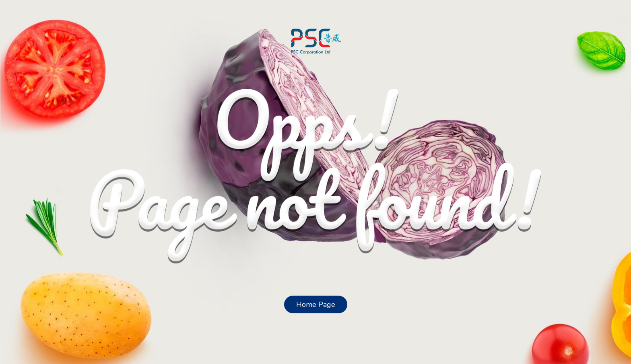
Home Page (316, 304)
